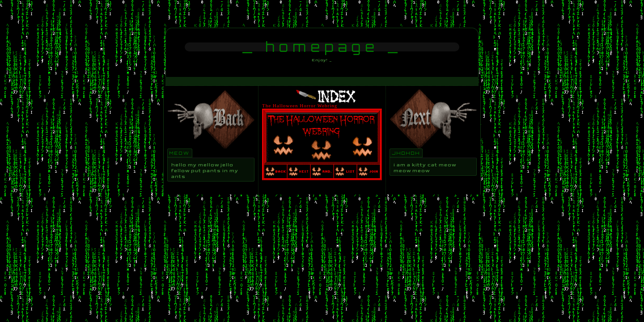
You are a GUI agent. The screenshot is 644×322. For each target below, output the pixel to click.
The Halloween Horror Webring (300, 106)
